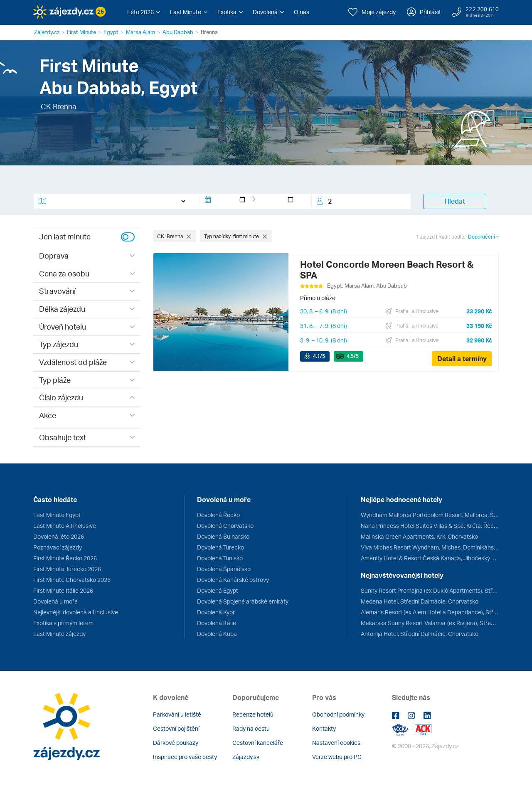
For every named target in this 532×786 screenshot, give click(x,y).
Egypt (111, 32)
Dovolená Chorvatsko (225, 526)
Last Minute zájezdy (59, 634)
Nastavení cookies (336, 743)
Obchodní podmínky (338, 714)
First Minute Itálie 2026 (63, 590)
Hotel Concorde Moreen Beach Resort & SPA (387, 270)
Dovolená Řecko (218, 515)
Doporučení (483, 237)
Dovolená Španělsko (224, 569)
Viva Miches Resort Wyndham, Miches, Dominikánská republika (430, 547)
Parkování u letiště (177, 714)
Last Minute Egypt (57, 515)
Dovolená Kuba (217, 634)
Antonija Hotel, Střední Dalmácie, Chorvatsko (420, 634)
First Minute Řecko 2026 (65, 558)
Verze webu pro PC (337, 757)
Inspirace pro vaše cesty (185, 757)
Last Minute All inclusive (65, 526)
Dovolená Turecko (220, 547)
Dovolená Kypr (216, 612)
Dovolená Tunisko (220, 558)
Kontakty (324, 728)
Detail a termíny (462, 359)
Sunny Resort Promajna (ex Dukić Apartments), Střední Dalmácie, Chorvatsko (430, 590)
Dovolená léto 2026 (59, 536)
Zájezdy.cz (47, 32)
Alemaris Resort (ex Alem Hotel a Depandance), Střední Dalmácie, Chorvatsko (430, 612)
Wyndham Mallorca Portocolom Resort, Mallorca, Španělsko (430, 515)
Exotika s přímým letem (63, 623)
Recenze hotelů (253, 714)
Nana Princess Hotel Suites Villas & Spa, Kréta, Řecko (430, 526)
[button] (144, 12)
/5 (319, 356)
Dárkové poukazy (176, 743)
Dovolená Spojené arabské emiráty (243, 601)
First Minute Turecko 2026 (67, 569)
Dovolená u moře (55, 601)
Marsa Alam (140, 32)
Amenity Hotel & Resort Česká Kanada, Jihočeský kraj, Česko (430, 558)
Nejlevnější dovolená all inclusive (76, 612)
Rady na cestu (251, 728)
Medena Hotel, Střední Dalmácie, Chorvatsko (420, 601)
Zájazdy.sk (246, 757)
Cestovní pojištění (176, 728)
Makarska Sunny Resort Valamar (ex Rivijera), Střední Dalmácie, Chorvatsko (430, 623)
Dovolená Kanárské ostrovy (233, 580)
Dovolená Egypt (218, 590)
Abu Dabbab (178, 32)
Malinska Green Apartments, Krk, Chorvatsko (419, 536)
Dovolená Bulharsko (223, 536)
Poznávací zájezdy (58, 547)
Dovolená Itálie (217, 623)
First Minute (81, 32)
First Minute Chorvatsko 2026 (72, 580)
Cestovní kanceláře (258, 743)
